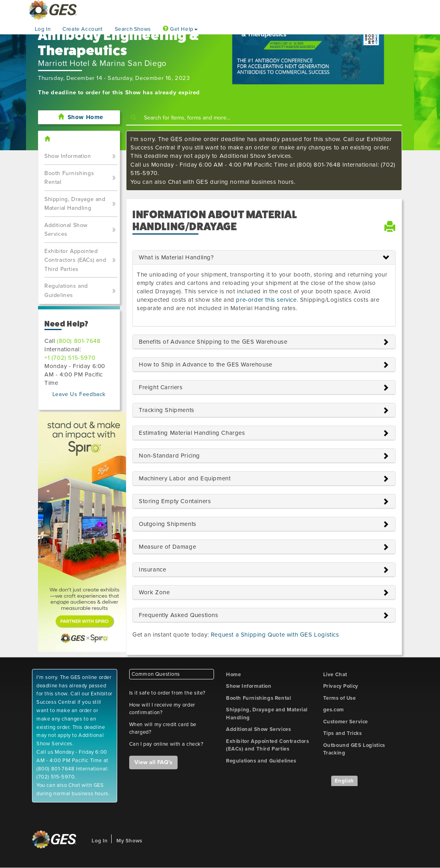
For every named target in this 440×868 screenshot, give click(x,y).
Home (233, 675)
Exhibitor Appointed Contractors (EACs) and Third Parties (75, 260)
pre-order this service (266, 300)
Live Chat (335, 675)
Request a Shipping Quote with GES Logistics (275, 635)
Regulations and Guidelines (66, 291)
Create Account (82, 29)
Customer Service (346, 722)
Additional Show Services (66, 230)
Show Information (68, 156)
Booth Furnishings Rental (69, 178)
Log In (43, 29)
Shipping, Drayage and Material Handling (75, 204)
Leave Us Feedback (79, 394)
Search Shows (133, 29)
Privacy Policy (341, 686)
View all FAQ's (153, 762)
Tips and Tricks (343, 733)
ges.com (334, 710)
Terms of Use (340, 698)
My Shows (129, 841)
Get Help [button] (180, 29)
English (344, 781)
